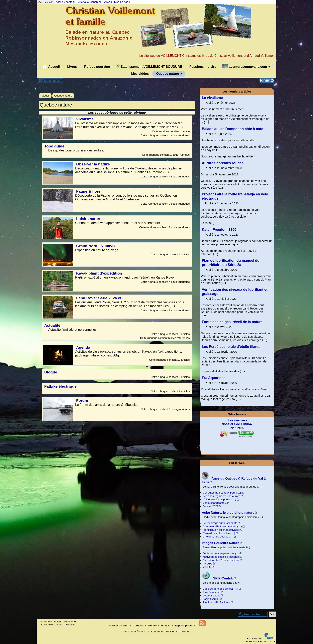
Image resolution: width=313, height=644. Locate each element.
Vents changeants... (215, 503)
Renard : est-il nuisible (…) (219, 533)
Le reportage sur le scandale (220, 523)
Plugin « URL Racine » (216, 602)
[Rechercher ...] (253, 614)
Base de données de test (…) (220, 589)
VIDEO (207, 567)
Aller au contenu (66, 2)
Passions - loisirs (202, 67)
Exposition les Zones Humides (221, 560)
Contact (137, 626)
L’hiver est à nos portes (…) (219, 499)
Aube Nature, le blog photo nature (228, 513)
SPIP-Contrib (217, 578)
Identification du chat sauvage (221, 530)
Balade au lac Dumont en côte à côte (232, 129)
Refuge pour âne (96, 67)
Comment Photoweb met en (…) (222, 526)
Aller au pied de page (117, 2)
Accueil (51, 67)
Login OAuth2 (211, 599)
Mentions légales (158, 626)
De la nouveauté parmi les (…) (221, 553)
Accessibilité (46, 2)
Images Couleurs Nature (221, 543)
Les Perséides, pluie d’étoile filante (231, 347)
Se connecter (53, 81)
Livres (71, 67)
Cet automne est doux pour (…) (222, 493)
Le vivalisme (212, 98)
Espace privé (182, 626)
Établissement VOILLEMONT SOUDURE (149, 66)
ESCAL (262, 642)
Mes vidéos (139, 74)
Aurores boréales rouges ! (224, 163)
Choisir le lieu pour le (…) (218, 537)
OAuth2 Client (211, 596)
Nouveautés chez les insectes (221, 557)
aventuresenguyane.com (246, 66)
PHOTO (208, 564)
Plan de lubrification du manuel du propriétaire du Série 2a (231, 263)
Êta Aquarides (214, 378)
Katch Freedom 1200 (219, 230)
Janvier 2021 (211, 506)
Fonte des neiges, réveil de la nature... (234, 322)
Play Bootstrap (212, 592)
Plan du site (119, 626)
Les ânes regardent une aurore (221, 496)
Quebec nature (169, 74)
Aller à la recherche (90, 2)
